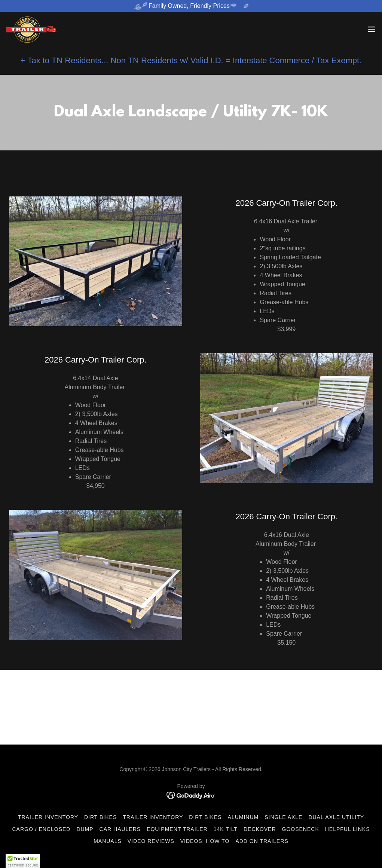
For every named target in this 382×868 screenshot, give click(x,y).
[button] (372, 29)
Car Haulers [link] (120, 829)
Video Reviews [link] (151, 841)
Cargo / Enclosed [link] (41, 829)
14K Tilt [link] (226, 829)
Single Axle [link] (283, 817)
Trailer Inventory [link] (48, 817)
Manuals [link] (108, 841)
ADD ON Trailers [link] (262, 841)
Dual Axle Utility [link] (336, 817)
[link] (31, 29)
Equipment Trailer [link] (177, 829)
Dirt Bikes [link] (100, 817)
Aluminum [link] (243, 817)
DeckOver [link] (260, 829)
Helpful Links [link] (348, 829)
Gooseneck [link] (301, 829)
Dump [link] (85, 829)
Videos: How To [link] (205, 841)
